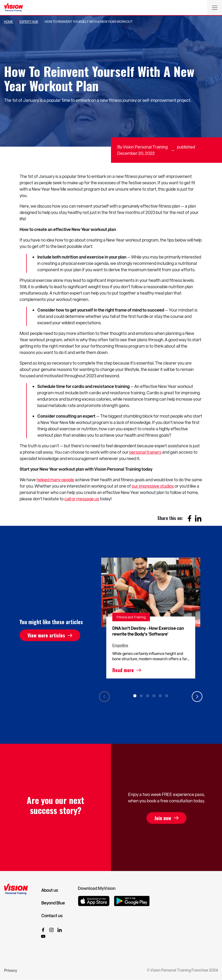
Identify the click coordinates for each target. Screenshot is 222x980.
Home (8, 21)
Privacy (11, 970)
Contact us (52, 916)
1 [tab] (135, 696)
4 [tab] (154, 696)
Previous (104, 697)
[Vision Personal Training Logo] (14, 8)
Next (197, 697)
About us (50, 890)
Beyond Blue (53, 903)
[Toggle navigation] (215, 7)
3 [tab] (148, 696)
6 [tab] (167, 696)
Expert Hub (29, 21)
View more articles (46, 635)
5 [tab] (160, 696)
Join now (163, 818)
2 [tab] (141, 696)
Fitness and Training (131, 617)
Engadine (120, 645)
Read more (123, 670)
